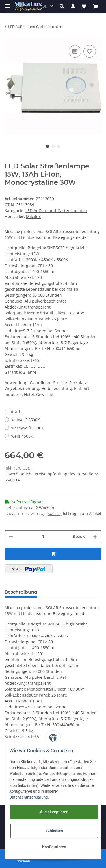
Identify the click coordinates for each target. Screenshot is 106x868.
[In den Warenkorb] (53, 554)
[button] (62, 6)
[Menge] (43, 537)
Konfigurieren (54, 847)
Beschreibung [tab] (21, 592)
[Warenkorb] (96, 6)
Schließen (54, 830)
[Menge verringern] (11, 537)
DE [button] (45, 6)
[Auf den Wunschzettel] (90, 51)
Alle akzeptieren (54, 812)
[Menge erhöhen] (95, 537)
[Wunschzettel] (84, 6)
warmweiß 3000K (28, 428)
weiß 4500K (22, 436)
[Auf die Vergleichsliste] (75, 51)
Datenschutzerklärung (29, 797)
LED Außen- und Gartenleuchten (56, 211)
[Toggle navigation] (7, 4)
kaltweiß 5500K (26, 420)
